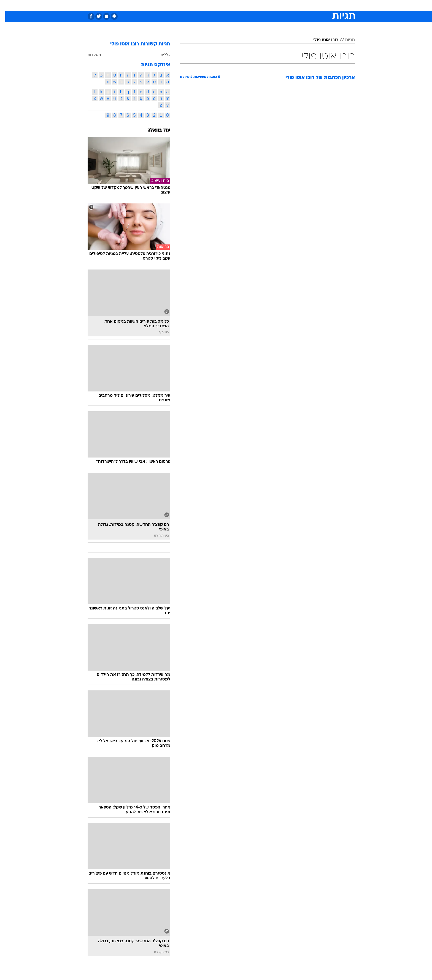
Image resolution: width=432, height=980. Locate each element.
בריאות (213, 5)
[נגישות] (8, 6)
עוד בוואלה (154, 130)
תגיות (345, 40)
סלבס (260, 5)
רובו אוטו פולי (321, 40)
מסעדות (89, 55)
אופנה (153, 5)
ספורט (295, 5)
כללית (160, 55)
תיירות (194, 5)
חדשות (314, 5)
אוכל (230, 5)
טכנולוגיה (173, 5)
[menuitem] (310, 6)
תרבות (277, 5)
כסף (244, 5)
